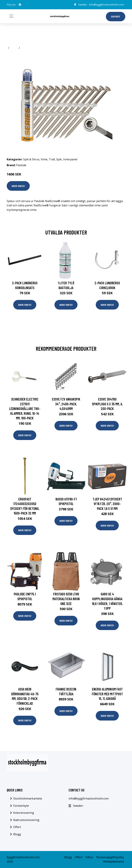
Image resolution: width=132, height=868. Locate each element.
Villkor (89, 857)
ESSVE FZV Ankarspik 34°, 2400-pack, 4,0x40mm (66, 404)
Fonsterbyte (21, 806)
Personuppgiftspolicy (110, 857)
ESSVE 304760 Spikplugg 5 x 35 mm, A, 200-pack (107, 404)
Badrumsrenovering (26, 820)
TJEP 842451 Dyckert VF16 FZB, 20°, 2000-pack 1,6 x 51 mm (107, 504)
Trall (24, 48)
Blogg (17, 834)
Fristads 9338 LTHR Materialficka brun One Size (66, 599)
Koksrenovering (24, 813)
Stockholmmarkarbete (28, 798)
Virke (14, 48)
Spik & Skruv (31, 159)
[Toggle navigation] (11, 16)
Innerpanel (70, 159)
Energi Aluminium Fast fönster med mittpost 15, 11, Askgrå (107, 694)
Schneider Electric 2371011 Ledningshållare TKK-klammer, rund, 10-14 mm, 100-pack (25, 409)
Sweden (83, 5)
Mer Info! (18, 186)
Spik (59, 159)
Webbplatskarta (114, 861)
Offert (116, 16)
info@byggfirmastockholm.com (106, 5)
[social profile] (20, 5)
